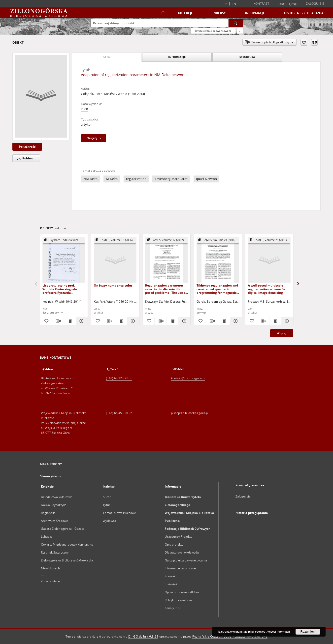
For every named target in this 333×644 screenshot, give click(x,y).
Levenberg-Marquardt (171, 179)
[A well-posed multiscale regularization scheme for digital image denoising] (269, 260)
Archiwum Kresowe (54, 521)
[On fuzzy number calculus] (115, 260)
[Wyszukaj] (236, 23)
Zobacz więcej (51, 581)
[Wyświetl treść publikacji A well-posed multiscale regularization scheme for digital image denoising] (275, 321)
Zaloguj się (315, 4)
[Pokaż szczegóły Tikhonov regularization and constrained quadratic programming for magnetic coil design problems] (235, 321)
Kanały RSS (172, 608)
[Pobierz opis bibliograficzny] (58, 321)
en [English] (234, 4)
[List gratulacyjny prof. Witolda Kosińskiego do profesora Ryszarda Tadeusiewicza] (64, 260)
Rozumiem (308, 632)
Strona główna (51, 476)
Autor (107, 497)
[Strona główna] (163, 13)
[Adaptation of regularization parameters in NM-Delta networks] (41, 96)
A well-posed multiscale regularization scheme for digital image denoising (267, 289)
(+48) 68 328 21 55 (119, 378)
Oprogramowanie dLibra (182, 592)
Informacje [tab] (177, 57)
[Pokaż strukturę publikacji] (64, 240)
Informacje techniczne (180, 568)
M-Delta (112, 179)
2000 (84, 109)
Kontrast (261, 4)
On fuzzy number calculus (113, 285)
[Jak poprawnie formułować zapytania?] (240, 31)
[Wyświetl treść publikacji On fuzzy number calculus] (121, 321)
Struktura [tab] (247, 57)
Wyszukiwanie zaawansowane (213, 31)
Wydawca (109, 521)
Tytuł (106, 505)
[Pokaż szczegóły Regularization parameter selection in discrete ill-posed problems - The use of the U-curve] (184, 321)
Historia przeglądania (304, 13)
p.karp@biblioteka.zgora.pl (190, 413)
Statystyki (171, 584)
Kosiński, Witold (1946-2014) (124, 94)
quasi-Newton (206, 179)
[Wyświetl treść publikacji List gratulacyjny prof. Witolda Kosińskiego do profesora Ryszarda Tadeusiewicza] (70, 321)
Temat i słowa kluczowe (119, 513)
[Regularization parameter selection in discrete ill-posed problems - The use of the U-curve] (166, 260)
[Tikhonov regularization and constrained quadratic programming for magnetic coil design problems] (218, 260)
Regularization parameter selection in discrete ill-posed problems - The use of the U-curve (166, 289)
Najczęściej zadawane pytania (186, 560)
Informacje (255, 13)
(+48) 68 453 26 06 (119, 413)
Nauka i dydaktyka (54, 505)
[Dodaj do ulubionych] (304, 42)
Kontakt (170, 576)
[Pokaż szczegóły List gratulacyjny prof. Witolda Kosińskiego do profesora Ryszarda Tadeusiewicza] (81, 321)
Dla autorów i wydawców (182, 552)
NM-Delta (90, 179)
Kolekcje (185, 13)
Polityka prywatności (179, 600)
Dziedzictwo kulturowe (57, 497)
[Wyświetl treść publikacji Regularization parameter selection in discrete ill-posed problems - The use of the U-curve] (173, 321)
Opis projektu (174, 544)
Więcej (282, 333)
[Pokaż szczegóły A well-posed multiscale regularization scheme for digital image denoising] (286, 321)
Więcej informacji (279, 632)
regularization (136, 179)
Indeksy (219, 13)
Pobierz (25, 158)
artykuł (86, 125)
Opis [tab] (107, 57)
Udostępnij (288, 4)
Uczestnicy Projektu (179, 537)
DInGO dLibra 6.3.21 (143, 636)
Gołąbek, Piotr (91, 94)
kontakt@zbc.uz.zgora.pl (188, 378)
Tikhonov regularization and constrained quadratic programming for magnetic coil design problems (217, 289)
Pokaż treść (27, 147)
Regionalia (48, 513)
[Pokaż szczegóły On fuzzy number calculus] (132, 321)
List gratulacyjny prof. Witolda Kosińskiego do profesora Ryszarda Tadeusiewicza (60, 289)
